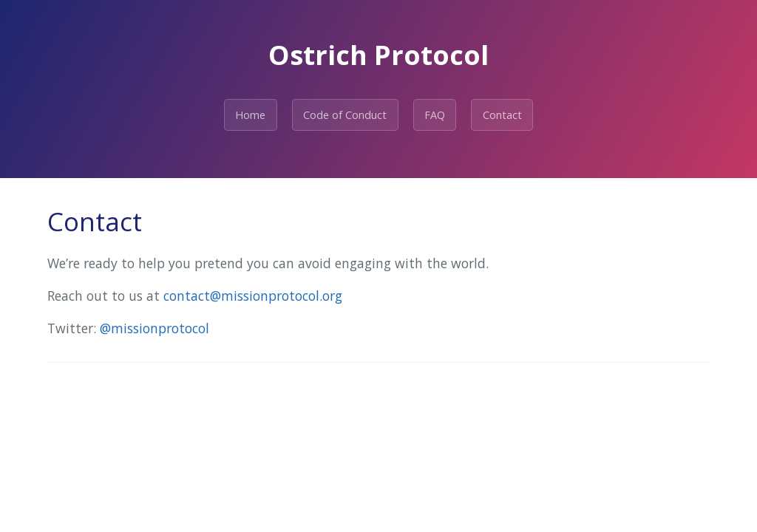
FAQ (435, 115)
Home (250, 115)
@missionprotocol (155, 328)
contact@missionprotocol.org (253, 296)
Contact (502, 115)
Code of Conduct (345, 115)
